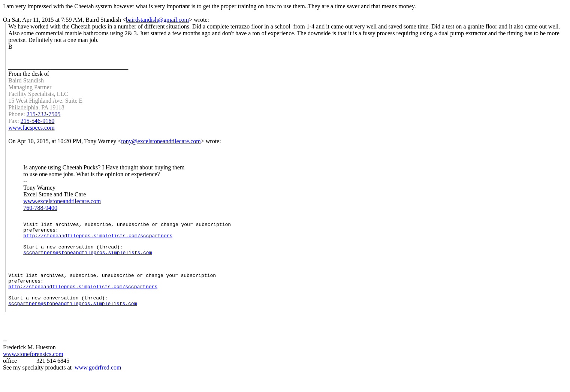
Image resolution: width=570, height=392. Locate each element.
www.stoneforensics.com (33, 372)
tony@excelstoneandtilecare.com (161, 141)
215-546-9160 (38, 121)
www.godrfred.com (98, 385)
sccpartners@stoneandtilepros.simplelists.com (88, 260)
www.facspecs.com (31, 128)
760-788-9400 (40, 208)
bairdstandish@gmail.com (157, 20)
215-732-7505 (44, 114)
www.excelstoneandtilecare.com (62, 201)
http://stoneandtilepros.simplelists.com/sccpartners (98, 240)
